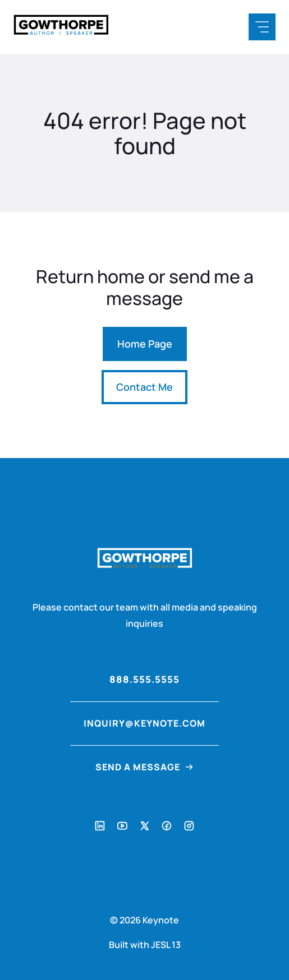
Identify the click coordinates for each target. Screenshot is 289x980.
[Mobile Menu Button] (262, 27)
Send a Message (138, 767)
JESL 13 (166, 945)
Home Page (145, 344)
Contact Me (144, 387)
